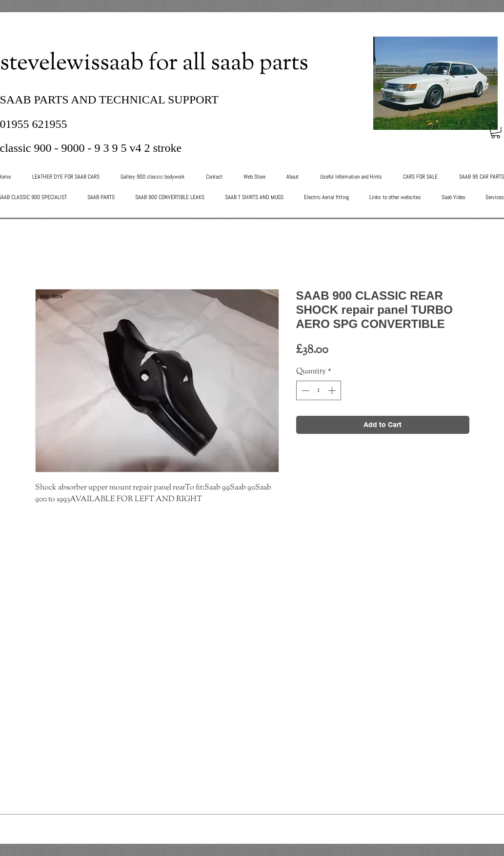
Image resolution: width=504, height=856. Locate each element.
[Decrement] (304, 390)
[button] (496, 132)
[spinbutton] (319, 390)
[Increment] (333, 390)
